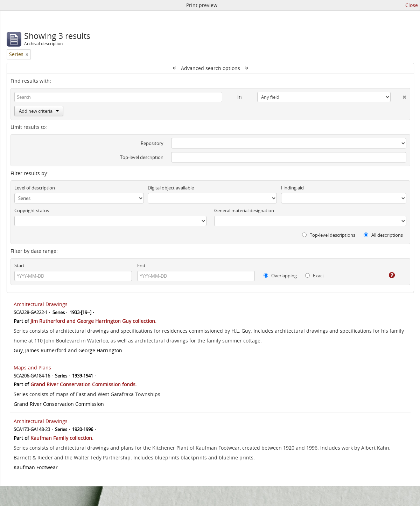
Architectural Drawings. (41, 421)
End (141, 265)
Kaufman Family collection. (62, 438)
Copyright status (32, 210)
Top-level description (142, 157)
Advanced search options (211, 68)
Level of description (35, 188)
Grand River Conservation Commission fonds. (84, 384)
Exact (315, 276)
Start (19, 265)
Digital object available (171, 188)
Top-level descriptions (329, 235)
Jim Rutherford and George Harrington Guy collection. (93, 321)
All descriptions (383, 235)
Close (412, 5)
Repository (152, 143)
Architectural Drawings (41, 304)
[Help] (387, 275)
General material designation (244, 210)
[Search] (118, 97)
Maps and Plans (32, 368)
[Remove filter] (27, 54)
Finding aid (292, 188)
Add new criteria (39, 111)
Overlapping (280, 276)
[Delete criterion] (398, 96)
